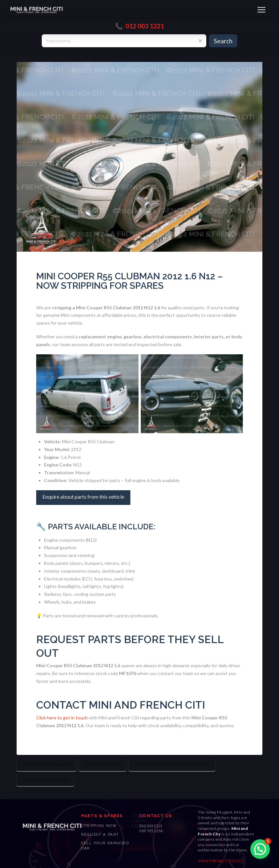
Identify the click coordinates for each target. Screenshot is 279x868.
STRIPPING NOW (99, 826)
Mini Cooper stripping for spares (172, 765)
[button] (261, 10)
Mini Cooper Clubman (46, 765)
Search (223, 41)
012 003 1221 (145, 26)
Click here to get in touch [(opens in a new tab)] (62, 718)
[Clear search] (200, 41)
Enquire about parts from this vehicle (83, 497)
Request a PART (100, 834)
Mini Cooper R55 (103, 765)
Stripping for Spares (45, 780)
